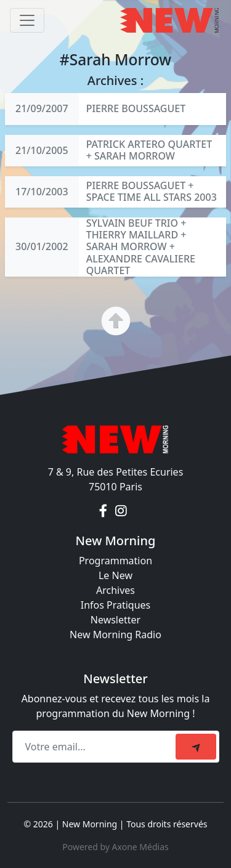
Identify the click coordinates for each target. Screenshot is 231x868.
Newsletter (115, 620)
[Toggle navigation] (27, 20)
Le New (115, 575)
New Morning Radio (115, 635)
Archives (115, 590)
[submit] (196, 747)
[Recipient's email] (96, 747)
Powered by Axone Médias (115, 847)
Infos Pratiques (116, 605)
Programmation (115, 561)
